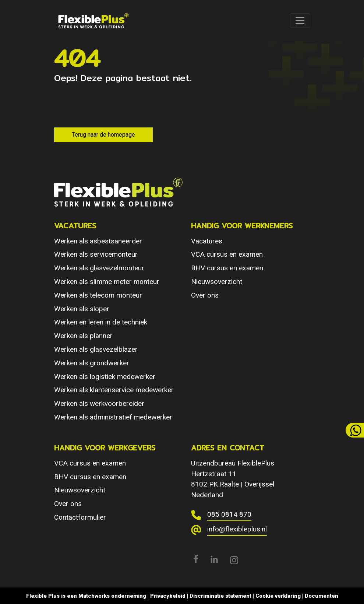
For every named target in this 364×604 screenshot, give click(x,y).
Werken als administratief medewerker (113, 417)
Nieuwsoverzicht (217, 282)
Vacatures (207, 241)
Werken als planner (83, 336)
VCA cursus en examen (227, 254)
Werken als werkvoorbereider (99, 403)
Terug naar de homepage (103, 135)
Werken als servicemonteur (96, 254)
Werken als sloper (82, 309)
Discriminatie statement (220, 596)
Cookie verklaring (278, 596)
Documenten (321, 596)
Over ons (205, 295)
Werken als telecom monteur (98, 295)
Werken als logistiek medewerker (105, 377)
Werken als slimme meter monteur (107, 282)
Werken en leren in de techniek (101, 322)
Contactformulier (80, 517)
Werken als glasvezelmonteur (99, 268)
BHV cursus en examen (227, 268)
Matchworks (94, 596)
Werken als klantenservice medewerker (114, 390)
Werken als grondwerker (92, 363)
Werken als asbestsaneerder (98, 241)
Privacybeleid (168, 596)
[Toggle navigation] (300, 21)
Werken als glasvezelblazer (96, 349)
